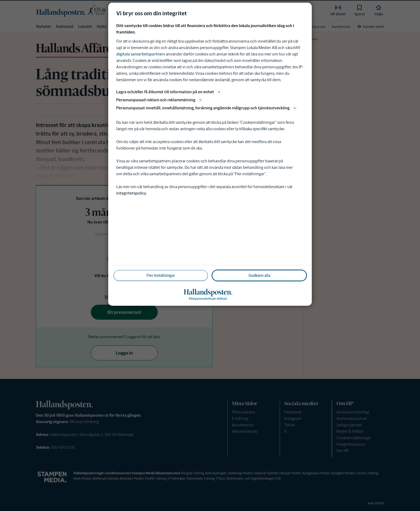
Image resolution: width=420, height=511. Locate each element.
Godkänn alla (259, 275)
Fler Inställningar (161, 275)
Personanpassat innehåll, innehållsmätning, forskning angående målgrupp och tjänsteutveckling (207, 108)
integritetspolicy (131, 193)
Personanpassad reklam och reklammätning (160, 100)
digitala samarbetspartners (141, 54)
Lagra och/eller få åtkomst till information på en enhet (169, 92)
